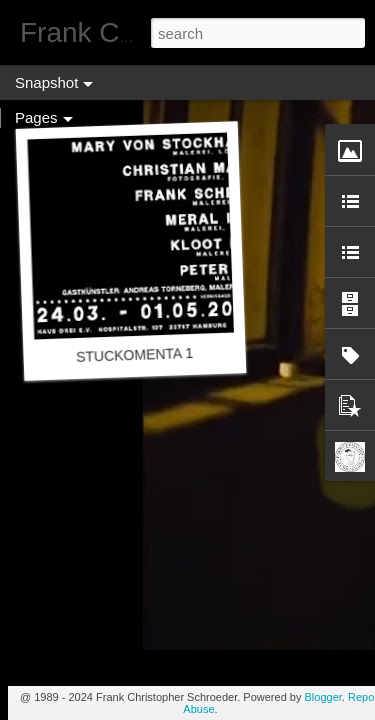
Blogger (323, 697)
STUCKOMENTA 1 (135, 355)
